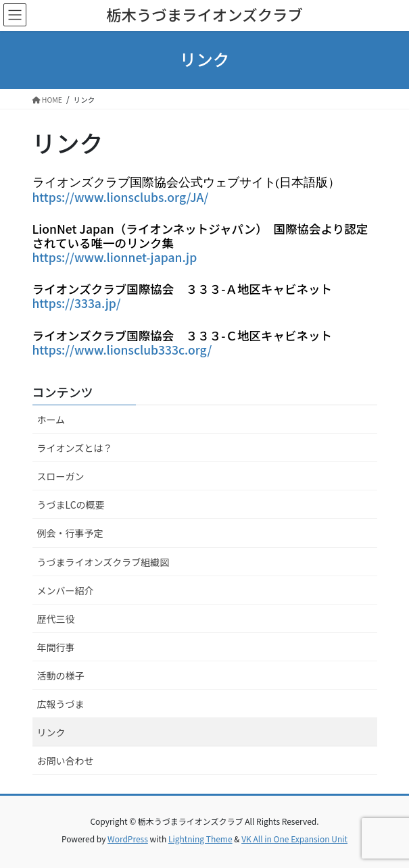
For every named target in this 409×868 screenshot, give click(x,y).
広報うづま (61, 704)
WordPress (128, 839)
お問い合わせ (66, 761)
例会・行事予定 (70, 533)
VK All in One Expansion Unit (294, 839)
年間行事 (56, 647)
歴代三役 (56, 619)
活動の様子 (61, 675)
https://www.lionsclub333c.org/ (122, 350)
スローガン (61, 476)
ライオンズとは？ (75, 448)
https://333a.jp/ (77, 303)
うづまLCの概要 (71, 505)
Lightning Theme (200, 839)
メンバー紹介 (66, 590)
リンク (51, 732)
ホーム (51, 419)
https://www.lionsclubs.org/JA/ (121, 197)
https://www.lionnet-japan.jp (115, 257)
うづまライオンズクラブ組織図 (103, 562)
